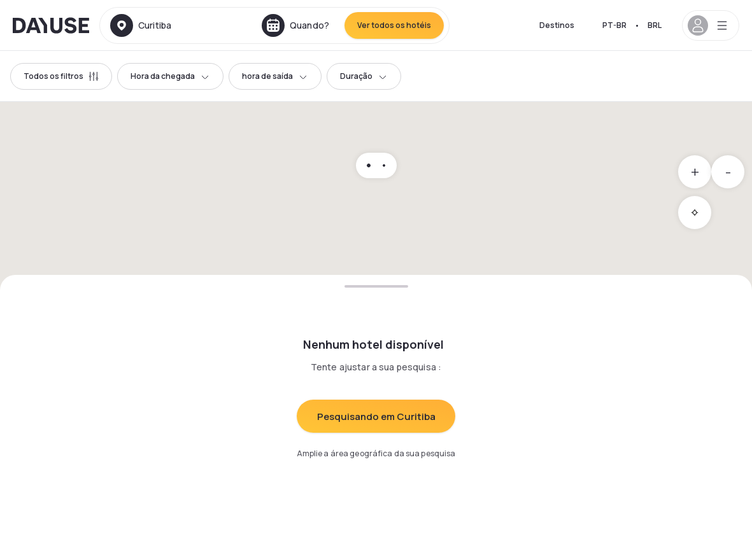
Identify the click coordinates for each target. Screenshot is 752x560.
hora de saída (275, 76)
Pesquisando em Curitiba (376, 416)
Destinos (557, 25)
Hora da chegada (170, 76)
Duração (364, 76)
